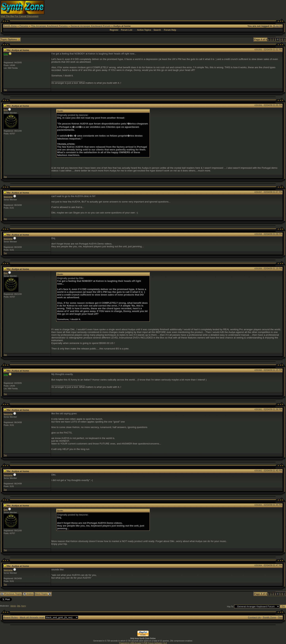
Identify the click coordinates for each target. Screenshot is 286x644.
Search (157, 30)
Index (28, 594)
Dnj (6, 110)
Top (5, 90)
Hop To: (230, 607)
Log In (278, 26)
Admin (13, 606)
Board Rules (11, 617)
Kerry (24, 606)
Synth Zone (10, 26)
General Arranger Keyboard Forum (90, 26)
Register (114, 30)
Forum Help (170, 30)
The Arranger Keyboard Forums (49, 26)
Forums (24, 26)
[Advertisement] (214, 9)
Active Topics (144, 30)
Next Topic (43, 594)
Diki (19, 606)
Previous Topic (11, 594)
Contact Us (254, 617)
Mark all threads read (32, 617)
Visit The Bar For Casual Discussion (20, 16)
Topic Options (10, 39)
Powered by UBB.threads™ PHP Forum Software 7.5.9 (143, 643)
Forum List (127, 30)
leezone (8, 197)
